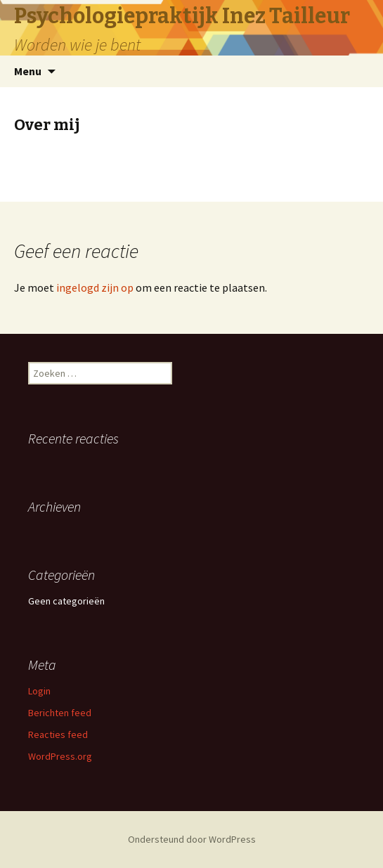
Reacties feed (58, 734)
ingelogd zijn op (95, 287)
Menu (28, 71)
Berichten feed (60, 713)
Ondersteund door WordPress (192, 839)
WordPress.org (60, 756)
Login (39, 691)
